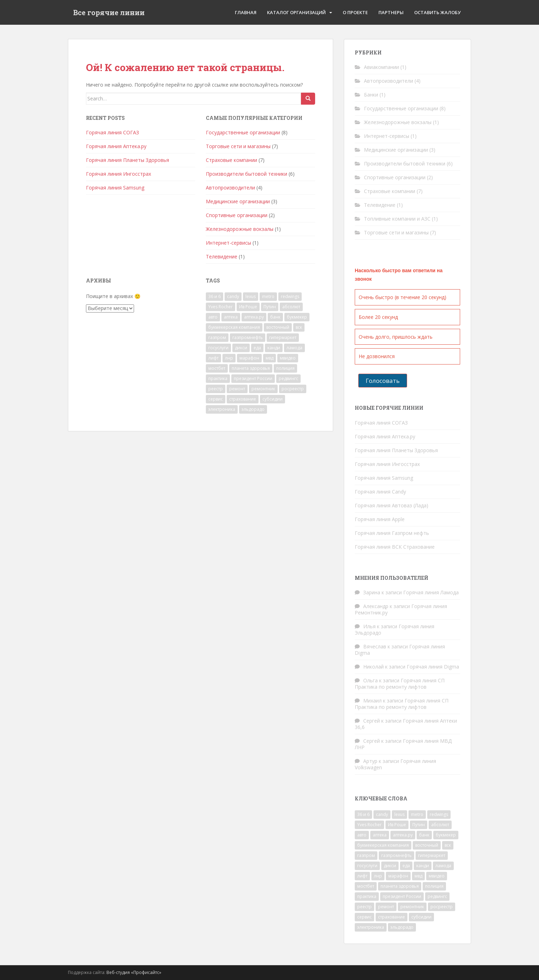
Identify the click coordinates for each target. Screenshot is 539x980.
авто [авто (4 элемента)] (213, 317)
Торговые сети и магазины (238, 146)
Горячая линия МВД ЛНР (403, 744)
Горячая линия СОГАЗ (112, 132)
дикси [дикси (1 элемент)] (241, 348)
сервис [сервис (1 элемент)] (216, 399)
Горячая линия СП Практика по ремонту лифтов (400, 684)
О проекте (355, 12)
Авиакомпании (381, 67)
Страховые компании (231, 160)
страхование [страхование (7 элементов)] (243, 399)
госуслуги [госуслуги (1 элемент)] (218, 348)
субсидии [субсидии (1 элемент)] (273, 399)
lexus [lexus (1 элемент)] (251, 296)
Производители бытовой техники (247, 174)
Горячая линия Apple (380, 519)
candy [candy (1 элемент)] (233, 296)
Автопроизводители (230, 188)
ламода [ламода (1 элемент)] (294, 348)
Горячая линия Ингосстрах (118, 174)
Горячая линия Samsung (115, 188)
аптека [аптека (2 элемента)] (231, 317)
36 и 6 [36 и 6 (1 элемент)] (215, 296)
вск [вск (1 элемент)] (299, 327)
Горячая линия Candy (380, 492)
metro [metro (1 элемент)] (268, 296)
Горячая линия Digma (433, 667)
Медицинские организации (238, 201)
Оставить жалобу (437, 12)
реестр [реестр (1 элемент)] (216, 389)
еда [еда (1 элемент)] (257, 348)
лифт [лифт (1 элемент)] (213, 358)
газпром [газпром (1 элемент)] (217, 337)
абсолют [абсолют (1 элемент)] (291, 307)
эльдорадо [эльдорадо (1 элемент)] (253, 409)
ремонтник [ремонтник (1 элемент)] (263, 389)
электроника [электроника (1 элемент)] (222, 409)
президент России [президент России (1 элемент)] (253, 378)
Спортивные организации (237, 215)
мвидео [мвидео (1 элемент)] (288, 358)
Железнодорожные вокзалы (240, 229)
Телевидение (222, 256)
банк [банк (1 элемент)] (275, 317)
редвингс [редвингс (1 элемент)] (288, 378)
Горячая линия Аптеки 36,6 (406, 724)
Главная (246, 12)
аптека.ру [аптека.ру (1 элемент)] (254, 317)
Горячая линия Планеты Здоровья (127, 160)
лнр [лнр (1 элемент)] (229, 358)
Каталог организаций (296, 12)
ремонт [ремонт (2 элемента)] (237, 389)
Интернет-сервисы (228, 243)
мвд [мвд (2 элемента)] (269, 358)
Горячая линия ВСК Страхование (395, 547)
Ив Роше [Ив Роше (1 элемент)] (248, 307)
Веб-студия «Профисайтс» (134, 972)
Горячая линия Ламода (431, 592)
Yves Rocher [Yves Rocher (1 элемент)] (221, 307)
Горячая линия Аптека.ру (116, 146)
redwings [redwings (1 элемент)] (290, 296)
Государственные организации (243, 132)
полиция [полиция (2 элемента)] (285, 368)
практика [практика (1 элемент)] (218, 378)
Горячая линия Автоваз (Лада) (392, 505)
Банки (371, 95)
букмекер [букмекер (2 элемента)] (297, 317)
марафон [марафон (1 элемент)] (249, 358)
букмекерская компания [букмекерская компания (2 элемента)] (234, 327)
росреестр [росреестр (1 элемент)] (293, 389)
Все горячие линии (109, 12)
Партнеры (391, 12)
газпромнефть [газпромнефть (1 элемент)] (248, 337)
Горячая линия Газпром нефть (392, 533)
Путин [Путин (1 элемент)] (270, 307)
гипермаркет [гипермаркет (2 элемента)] (283, 337)
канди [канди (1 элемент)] (274, 348)
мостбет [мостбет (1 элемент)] (217, 368)
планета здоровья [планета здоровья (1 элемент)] (251, 368)
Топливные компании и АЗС (397, 219)
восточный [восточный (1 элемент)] (278, 327)
